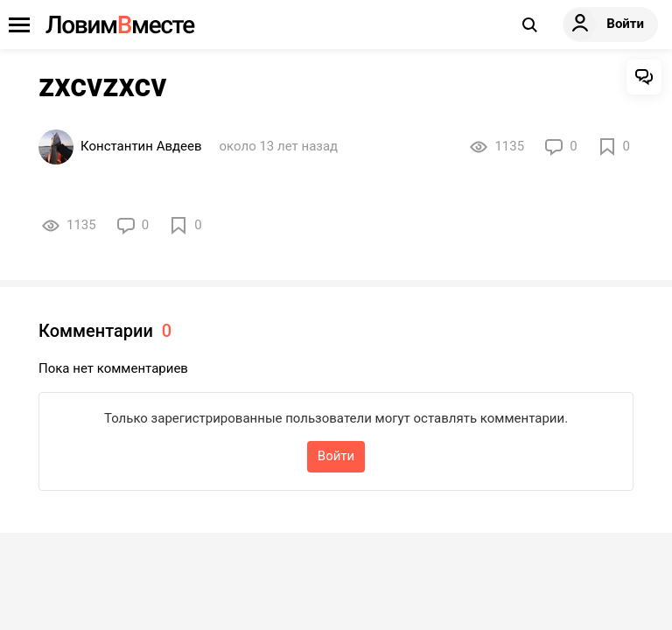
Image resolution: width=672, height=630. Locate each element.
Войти (336, 456)
